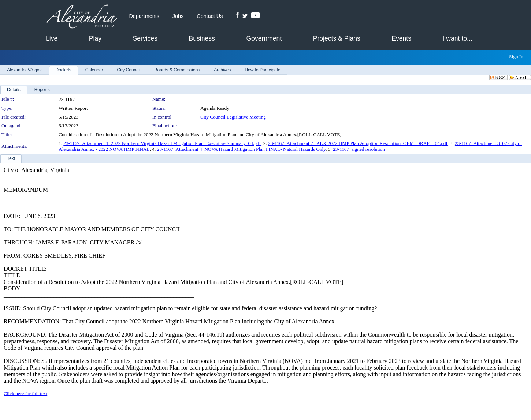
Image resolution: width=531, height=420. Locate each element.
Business (202, 38)
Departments (144, 16)
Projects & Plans (337, 38)
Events (401, 38)
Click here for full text (25, 393)
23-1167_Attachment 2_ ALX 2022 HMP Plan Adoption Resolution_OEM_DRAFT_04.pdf (358, 143)
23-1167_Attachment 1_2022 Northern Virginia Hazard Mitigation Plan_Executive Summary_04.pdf (162, 143)
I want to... (458, 38)
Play (95, 38)
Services (145, 38)
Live (52, 38)
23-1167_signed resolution (359, 149)
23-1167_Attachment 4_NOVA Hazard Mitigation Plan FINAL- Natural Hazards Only (241, 149)
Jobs (178, 16)
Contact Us (210, 16)
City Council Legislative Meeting (233, 117)
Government (264, 38)
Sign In (516, 57)
